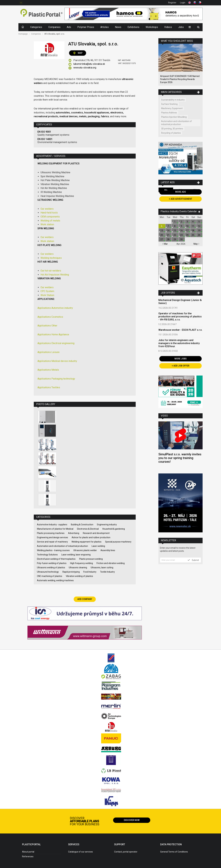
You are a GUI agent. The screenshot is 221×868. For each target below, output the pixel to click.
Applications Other (47, 326)
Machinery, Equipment (172, 108)
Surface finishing (169, 104)
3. (187, 222)
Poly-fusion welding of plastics (52, 563)
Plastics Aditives (169, 113)
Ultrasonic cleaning (78, 568)
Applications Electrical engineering (56, 343)
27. (162, 239)
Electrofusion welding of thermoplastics (56, 559)
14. (168, 231)
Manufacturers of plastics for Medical (55, 529)
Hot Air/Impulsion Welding (55, 275)
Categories (36, 27)
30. (182, 239)
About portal (28, 852)
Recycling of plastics (171, 133)
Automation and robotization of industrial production (62, 546)
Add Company (85, 599)
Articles (105, 27)
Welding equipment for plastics (86, 542)
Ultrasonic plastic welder (85, 550)
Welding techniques (51, 258)
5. (199, 222)
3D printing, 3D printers (172, 129)
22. (175, 235)
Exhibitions (133, 27)
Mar (165, 244)
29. (175, 239)
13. (162, 231)
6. (162, 226)
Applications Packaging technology (56, 379)
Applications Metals (48, 370)
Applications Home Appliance (53, 334)
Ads (69, 27)
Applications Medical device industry (57, 361)
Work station (47, 224)
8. (175, 226)
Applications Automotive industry (55, 308)
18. (193, 231)
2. (182, 222)
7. (168, 226)
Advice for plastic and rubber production (91, 537)
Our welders (47, 209)
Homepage (23, 34)
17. (187, 231)
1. (175, 222)
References (28, 856)
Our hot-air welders (51, 271)
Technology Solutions (47, 555)
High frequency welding (81, 563)
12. (199, 226)
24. (187, 235)
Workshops (152, 27)
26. (199, 235)
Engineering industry (107, 525)
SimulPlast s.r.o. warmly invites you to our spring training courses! (180, 458)
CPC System (47, 291)
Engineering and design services (52, 537)
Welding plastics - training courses (53, 550)
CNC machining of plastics (50, 576)
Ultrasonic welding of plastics (51, 568)
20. (162, 235)
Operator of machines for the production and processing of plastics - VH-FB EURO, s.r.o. (180, 317)
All (166, 190)
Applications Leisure (48, 352)
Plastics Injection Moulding (174, 117)
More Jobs (181, 359)
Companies (54, 27)
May (196, 244)
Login (183, 3)
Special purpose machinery (118, 542)
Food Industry (90, 572)
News (118, 27)
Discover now (132, 820)
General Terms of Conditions (174, 852)
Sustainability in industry (173, 100)
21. (168, 235)
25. (193, 235)
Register (172, 3)
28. (168, 239)
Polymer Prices (86, 27)
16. (182, 231)
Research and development (96, 533)
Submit (193, 560)
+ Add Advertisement (180, 199)
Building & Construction (82, 525)
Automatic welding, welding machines (55, 580)
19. (199, 231)
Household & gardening (114, 529)
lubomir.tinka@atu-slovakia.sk (89, 64)
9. (182, 226)
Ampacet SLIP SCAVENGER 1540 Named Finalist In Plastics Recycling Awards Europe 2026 (180, 79)
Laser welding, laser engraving (76, 555)
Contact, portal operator (126, 852)
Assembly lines (108, 550)
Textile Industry (107, 572)
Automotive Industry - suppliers (52, 525)
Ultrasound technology (48, 572)
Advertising (74, 533)
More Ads (181, 192)
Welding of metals (50, 221)
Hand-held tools (49, 213)
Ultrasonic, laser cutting (102, 568)
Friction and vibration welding (111, 563)
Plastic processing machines (51, 533)
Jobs (181, 27)
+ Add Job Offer (181, 366)
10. (187, 226)
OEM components (50, 217)
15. (175, 231)
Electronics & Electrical (88, 529)
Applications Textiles (49, 387)
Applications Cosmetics (50, 317)
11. (193, 226)
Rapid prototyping (71, 572)
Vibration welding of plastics (79, 576)
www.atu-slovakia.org (85, 68)
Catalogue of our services (80, 852)
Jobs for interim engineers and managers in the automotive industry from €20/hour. (179, 343)
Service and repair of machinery (52, 542)
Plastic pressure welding (91, 559)
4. (193, 222)
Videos (168, 27)
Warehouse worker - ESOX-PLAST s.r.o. (180, 330)
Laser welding (98, 546)
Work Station (47, 295)
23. (182, 235)
